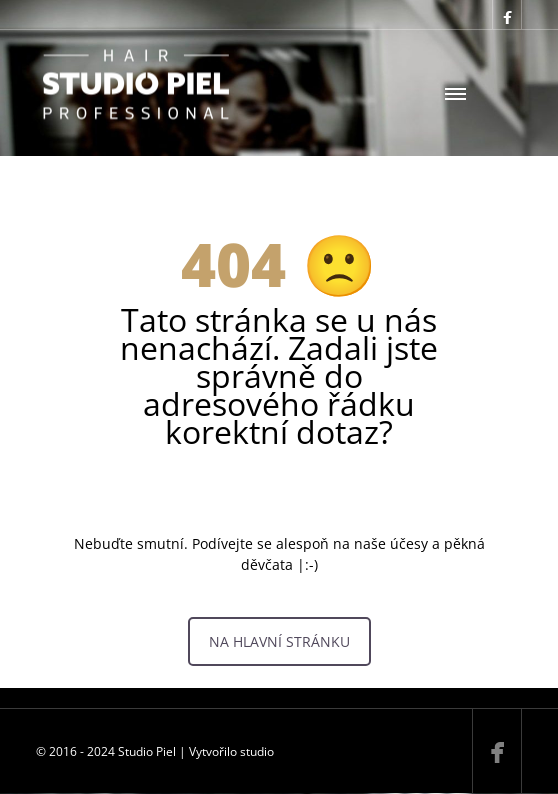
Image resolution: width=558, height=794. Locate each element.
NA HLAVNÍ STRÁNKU (279, 641)
